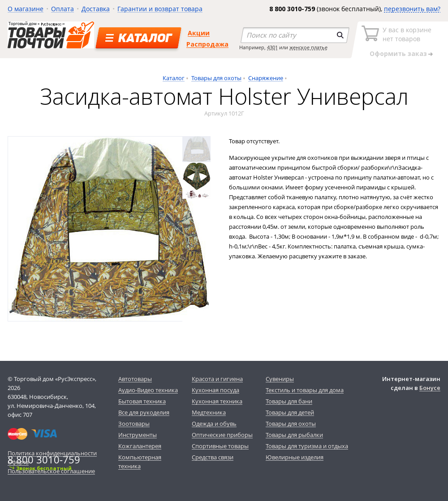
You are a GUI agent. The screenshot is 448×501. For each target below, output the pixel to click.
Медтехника (209, 412)
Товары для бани (289, 401)
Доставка (96, 9)
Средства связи (213, 457)
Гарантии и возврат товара (160, 9)
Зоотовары (134, 424)
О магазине (26, 9)
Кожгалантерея (140, 446)
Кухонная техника (217, 401)
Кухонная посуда (215, 390)
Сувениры (280, 379)
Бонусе (430, 388)
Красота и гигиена (217, 379)
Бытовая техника (142, 401)
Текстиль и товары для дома (305, 390)
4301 (272, 47)
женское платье (308, 47)
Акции (199, 33)
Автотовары (135, 379)
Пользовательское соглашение (51, 471)
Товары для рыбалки (294, 435)
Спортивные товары (220, 446)
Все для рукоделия (144, 412)
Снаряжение (266, 78)
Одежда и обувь (214, 424)
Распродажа (207, 44)
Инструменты (138, 435)
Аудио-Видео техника (148, 390)
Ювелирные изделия (295, 457)
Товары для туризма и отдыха (307, 446)
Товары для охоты (216, 78)
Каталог (174, 78)
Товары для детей (290, 412)
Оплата (62, 9)
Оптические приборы (222, 435)
